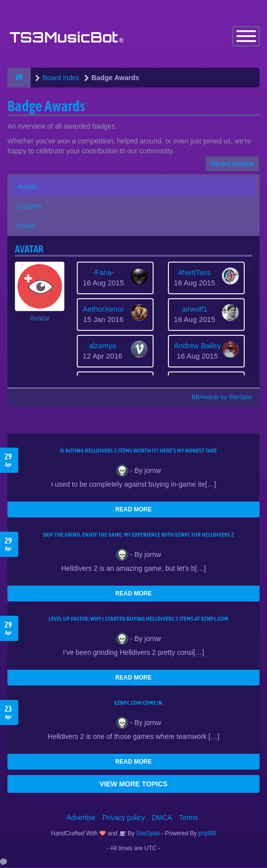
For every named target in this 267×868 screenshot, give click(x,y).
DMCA (162, 818)
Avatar (27, 187)
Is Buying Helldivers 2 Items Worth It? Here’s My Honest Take (138, 451)
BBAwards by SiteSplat (217, 398)
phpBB (208, 834)
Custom (29, 207)
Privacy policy (124, 818)
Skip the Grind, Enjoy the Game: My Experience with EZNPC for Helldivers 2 (138, 535)
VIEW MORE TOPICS (133, 784)
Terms (188, 818)
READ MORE (133, 510)
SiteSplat (147, 834)
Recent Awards (232, 164)
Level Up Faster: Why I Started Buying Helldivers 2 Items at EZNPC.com (138, 619)
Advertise (81, 818)
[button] (40, 293)
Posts (26, 227)
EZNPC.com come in (138, 703)
